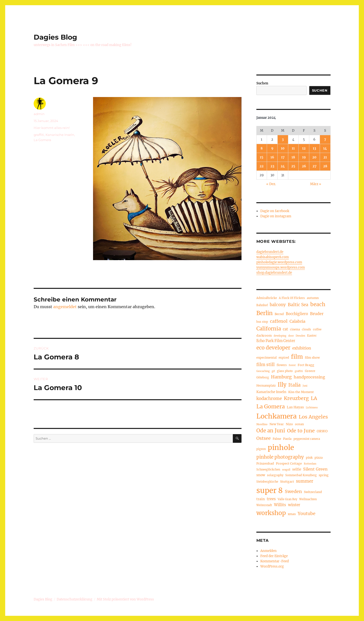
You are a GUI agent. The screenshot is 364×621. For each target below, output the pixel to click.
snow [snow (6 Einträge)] (261, 475)
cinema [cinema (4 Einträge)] (295, 329)
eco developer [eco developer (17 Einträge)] (273, 348)
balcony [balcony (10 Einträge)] (278, 305)
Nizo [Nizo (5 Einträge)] (289, 424)
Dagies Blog (55, 37)
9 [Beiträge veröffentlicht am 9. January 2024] (272, 148)
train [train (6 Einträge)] (261, 499)
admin (39, 114)
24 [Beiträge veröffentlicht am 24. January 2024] (283, 166)
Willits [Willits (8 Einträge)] (280, 505)
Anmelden (268, 551)
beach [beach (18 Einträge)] (318, 304)
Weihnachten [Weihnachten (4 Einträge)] (308, 499)
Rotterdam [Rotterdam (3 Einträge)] (310, 464)
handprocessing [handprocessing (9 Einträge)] (309, 377)
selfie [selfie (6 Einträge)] (297, 469)
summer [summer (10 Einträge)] (305, 481)
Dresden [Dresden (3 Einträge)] (300, 336)
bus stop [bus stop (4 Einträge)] (262, 322)
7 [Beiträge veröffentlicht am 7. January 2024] (325, 139)
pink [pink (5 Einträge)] (309, 458)
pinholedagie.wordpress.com (279, 262)
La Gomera (42, 140)
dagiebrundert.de (270, 252)
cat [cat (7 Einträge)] (285, 329)
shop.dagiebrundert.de (274, 273)
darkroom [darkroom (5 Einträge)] (264, 335)
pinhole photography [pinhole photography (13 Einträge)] (280, 457)
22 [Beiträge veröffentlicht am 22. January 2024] (262, 166)
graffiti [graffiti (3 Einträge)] (299, 371)
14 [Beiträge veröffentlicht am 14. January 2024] (325, 148)
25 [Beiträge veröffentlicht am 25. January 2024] (293, 166)
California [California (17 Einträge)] (269, 329)
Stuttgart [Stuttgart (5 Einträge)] (287, 482)
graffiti (39, 135)
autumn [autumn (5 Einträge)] (313, 298)
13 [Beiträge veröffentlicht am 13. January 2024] (314, 148)
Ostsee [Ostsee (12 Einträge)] (264, 438)
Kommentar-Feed (275, 561)
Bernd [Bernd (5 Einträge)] (279, 314)
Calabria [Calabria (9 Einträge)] (297, 321)
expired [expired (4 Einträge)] (284, 358)
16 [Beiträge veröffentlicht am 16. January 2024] (272, 157)
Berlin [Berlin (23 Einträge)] (265, 313)
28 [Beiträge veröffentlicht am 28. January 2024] (325, 166)
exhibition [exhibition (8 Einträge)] (302, 348)
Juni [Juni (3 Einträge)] (305, 386)
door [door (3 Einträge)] (291, 336)
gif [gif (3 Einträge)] (273, 371)
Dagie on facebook (275, 211)
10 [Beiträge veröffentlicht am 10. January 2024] (283, 148)
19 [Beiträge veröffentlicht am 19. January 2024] (304, 157)
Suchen (262, 83)
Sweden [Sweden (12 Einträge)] (293, 491)
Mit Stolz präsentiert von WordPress (125, 599)
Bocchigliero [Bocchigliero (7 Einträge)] (297, 314)
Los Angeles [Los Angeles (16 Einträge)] (313, 417)
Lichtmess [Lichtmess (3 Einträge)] (312, 408)
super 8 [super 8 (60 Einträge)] (270, 490)
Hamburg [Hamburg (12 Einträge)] (281, 377)
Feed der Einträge (274, 556)
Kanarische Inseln (60, 135)
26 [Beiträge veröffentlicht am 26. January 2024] (304, 166)
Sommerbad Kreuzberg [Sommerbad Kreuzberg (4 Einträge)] (301, 475)
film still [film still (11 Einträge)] (266, 365)
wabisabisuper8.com (273, 257)
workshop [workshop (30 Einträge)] (271, 513)
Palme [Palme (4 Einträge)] (277, 439)
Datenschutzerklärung (74, 599)
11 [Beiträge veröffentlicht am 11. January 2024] (293, 148)
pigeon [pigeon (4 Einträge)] (261, 449)
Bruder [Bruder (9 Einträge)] (317, 314)
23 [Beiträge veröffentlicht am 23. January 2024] (272, 166)
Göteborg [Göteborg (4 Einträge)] (263, 377)
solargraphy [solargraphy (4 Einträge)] (275, 475)
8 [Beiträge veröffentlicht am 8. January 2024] (262, 148)
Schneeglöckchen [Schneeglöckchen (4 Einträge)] (268, 470)
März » (316, 184)
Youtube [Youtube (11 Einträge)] (306, 514)
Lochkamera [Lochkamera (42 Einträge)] (277, 416)
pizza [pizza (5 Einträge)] (319, 458)
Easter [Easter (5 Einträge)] (312, 335)
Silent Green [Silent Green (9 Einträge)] (315, 469)
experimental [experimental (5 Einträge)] (267, 358)
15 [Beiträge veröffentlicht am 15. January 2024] (262, 157)
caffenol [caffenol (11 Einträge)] (279, 321)
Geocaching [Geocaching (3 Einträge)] (263, 371)
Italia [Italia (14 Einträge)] (294, 385)
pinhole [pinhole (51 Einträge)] (281, 447)
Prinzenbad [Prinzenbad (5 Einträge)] (265, 463)
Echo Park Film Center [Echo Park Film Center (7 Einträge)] (276, 341)
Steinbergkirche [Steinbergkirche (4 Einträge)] (267, 482)
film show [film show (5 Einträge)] (312, 358)
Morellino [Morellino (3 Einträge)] (262, 424)
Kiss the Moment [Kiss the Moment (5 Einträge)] (301, 392)
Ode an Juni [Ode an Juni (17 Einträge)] (271, 431)
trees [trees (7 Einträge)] (271, 499)
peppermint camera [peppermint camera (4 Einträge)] (307, 439)
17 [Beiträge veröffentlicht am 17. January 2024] (283, 157)
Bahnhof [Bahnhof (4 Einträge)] (262, 305)
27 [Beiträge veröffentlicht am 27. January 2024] (315, 166)
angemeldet (65, 307)
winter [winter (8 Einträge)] (294, 505)
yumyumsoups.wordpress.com (281, 267)
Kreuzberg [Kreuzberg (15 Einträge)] (296, 398)
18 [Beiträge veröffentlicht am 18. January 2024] (293, 157)
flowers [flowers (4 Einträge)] (282, 365)
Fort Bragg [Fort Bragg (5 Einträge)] (306, 365)
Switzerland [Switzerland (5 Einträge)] (313, 492)
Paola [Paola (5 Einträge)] (287, 439)
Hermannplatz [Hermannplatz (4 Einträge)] (266, 386)
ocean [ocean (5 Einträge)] (299, 424)
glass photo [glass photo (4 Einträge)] (285, 371)
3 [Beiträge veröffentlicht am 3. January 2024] (283, 139)
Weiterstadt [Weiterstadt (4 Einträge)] (264, 505)
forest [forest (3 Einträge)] (292, 365)
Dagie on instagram (276, 216)
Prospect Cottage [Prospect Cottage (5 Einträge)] (289, 463)
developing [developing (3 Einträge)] (280, 336)
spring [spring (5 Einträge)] (324, 475)
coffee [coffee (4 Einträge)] (317, 329)
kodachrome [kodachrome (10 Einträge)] (269, 399)
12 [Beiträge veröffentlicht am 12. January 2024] (304, 148)
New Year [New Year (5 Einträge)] (277, 424)
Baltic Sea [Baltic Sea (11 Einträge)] (298, 305)
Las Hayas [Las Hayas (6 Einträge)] (295, 407)
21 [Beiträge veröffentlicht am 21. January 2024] (325, 157)
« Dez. (271, 184)
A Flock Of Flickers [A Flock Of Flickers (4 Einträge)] (292, 298)
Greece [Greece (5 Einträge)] (310, 371)
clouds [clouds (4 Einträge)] (306, 329)
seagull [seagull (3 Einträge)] (286, 470)
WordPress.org (272, 566)
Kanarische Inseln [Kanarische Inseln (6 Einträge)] (271, 392)
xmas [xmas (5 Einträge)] (292, 514)
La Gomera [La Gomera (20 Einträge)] (271, 407)
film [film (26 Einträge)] (297, 357)
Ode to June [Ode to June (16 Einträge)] (301, 431)
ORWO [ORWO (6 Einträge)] (322, 431)
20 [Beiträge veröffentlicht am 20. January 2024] (314, 157)
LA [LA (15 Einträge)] (314, 398)
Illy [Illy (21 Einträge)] (282, 385)
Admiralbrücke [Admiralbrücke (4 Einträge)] (267, 298)
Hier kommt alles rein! (52, 128)
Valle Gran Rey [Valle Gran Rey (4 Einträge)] (287, 499)
